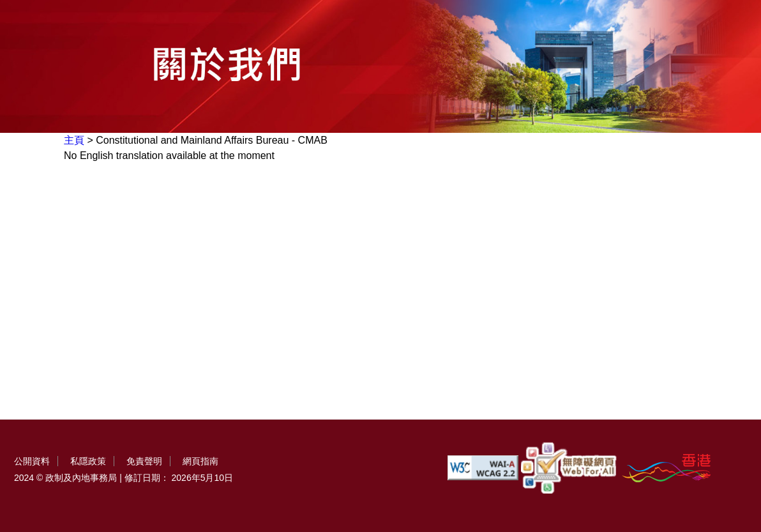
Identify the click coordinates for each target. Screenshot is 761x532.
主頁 (74, 140)
